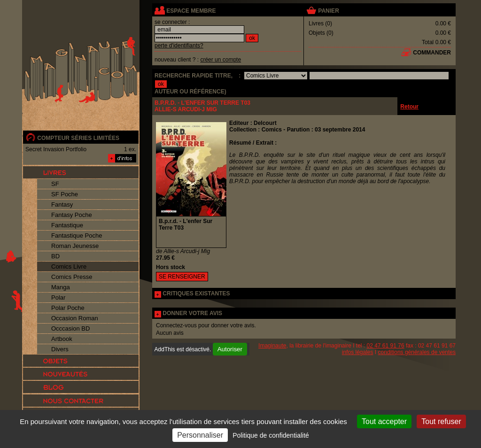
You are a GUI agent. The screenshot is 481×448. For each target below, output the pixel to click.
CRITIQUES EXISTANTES (196, 294)
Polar (58, 297)
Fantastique (67, 225)
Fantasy (62, 205)
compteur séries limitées (78, 138)
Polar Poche (68, 308)
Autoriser (230, 349)
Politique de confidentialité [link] (271, 435)
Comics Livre (69, 266)
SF (55, 184)
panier (328, 11)
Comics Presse (72, 277)
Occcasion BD (70, 328)
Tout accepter (384, 421)
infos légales (358, 352)
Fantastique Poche (77, 236)
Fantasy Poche (72, 215)
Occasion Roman (75, 318)
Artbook (62, 339)
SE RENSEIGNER (182, 277)
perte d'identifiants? (179, 46)
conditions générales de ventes (417, 352)
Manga (61, 287)
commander (432, 53)
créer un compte (221, 60)
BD (55, 256)
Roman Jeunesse (75, 246)
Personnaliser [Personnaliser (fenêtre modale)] (200, 435)
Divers (60, 349)
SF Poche (65, 194)
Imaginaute (272, 346)
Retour (409, 107)
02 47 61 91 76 (386, 346)
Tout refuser (441, 421)
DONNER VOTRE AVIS (192, 313)
